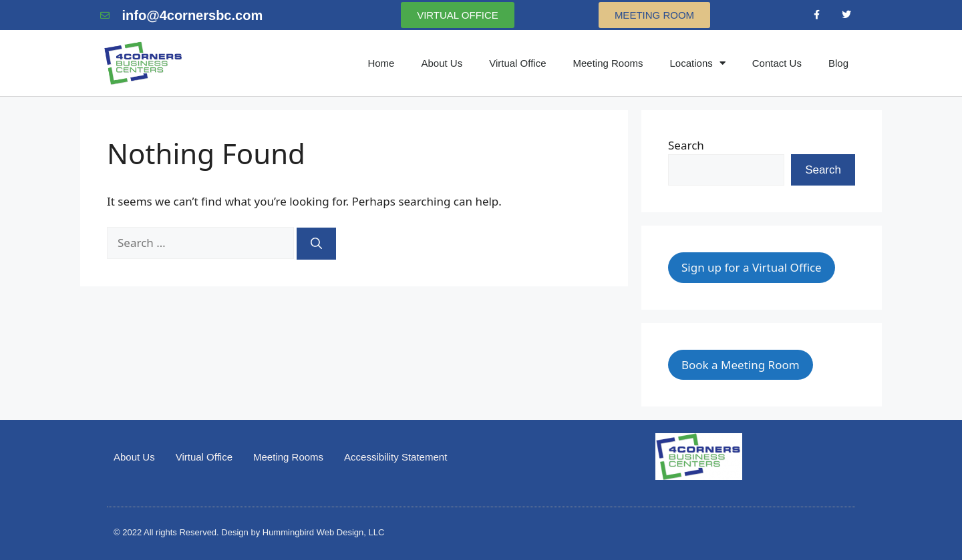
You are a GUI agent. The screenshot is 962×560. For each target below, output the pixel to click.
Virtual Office (517, 63)
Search (686, 145)
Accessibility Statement (395, 457)
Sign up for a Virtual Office (752, 267)
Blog (838, 63)
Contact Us (777, 63)
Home (381, 63)
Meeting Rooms (608, 63)
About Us (442, 63)
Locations (698, 63)
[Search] (316, 244)
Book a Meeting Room (741, 365)
